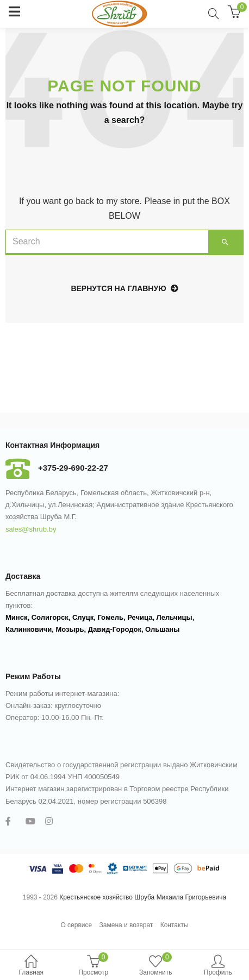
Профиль (218, 966)
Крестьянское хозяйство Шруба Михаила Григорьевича (143, 897)
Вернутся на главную (124, 288)
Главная (31, 966)
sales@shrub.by (31, 529)
